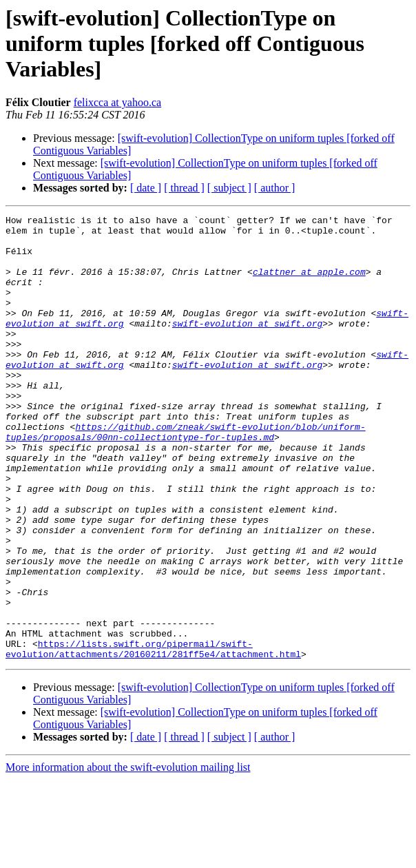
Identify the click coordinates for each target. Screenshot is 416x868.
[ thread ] (184, 188)
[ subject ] (229, 188)
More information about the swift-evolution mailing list (128, 856)
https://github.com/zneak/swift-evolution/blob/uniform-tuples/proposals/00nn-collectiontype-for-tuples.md (186, 476)
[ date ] (146, 188)
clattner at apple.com (309, 284)
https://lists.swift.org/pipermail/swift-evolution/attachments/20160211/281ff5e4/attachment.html (153, 736)
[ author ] (275, 188)
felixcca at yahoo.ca (117, 102)
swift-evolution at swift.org (247, 346)
